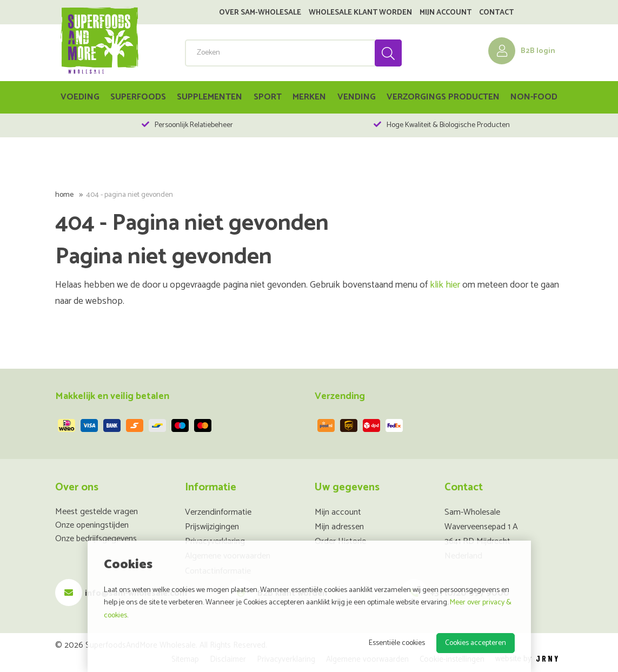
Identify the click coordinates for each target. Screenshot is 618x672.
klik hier (445, 285)
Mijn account (446, 13)
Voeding (80, 97)
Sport (268, 97)
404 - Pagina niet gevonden (129, 195)
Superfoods (138, 97)
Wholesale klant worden (360, 13)
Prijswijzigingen (212, 527)
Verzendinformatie (218, 512)
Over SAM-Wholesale (260, 13)
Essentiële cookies (397, 643)
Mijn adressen (339, 527)
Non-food (534, 97)
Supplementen (210, 97)
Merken (309, 97)
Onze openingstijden (92, 525)
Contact (496, 13)
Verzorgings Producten (443, 97)
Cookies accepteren (476, 643)
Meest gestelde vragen (97, 512)
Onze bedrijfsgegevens (96, 539)
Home (64, 195)
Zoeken (388, 53)
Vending (357, 97)
